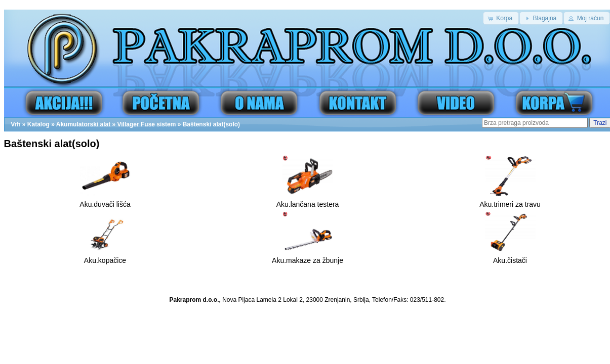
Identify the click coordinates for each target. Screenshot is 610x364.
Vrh (15, 124)
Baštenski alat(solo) (211, 124)
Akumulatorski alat (83, 124)
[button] (501, 18)
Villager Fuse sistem (147, 124)
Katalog (38, 124)
